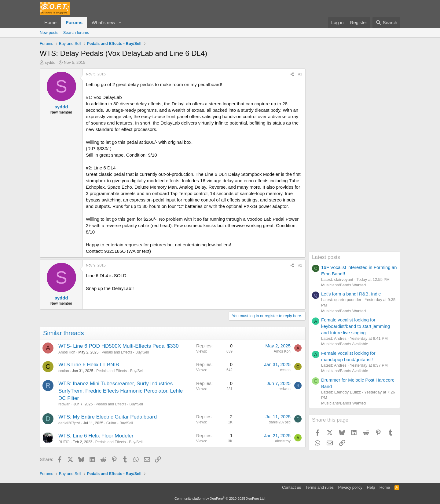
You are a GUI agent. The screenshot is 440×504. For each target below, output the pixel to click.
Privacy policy (350, 487)
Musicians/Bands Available (345, 344)
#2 (300, 265)
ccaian (64, 371)
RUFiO (64, 442)
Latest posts (326, 257)
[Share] (292, 74)
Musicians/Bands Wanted (343, 285)
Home (50, 22)
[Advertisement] (354, 160)
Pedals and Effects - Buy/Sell (125, 352)
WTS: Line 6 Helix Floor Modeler (96, 436)
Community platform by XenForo (220, 499)
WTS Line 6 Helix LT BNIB (89, 365)
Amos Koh (67, 352)
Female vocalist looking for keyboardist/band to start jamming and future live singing (356, 326)
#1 (300, 74)
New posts (49, 33)
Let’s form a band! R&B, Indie (351, 294)
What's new (103, 22)
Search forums (76, 33)
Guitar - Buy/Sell (120, 423)
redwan (64, 404)
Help (371, 487)
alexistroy (283, 441)
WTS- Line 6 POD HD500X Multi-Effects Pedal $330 (119, 346)
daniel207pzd (69, 423)
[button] (120, 22)
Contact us (291, 487)
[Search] (386, 22)
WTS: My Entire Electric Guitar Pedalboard (108, 417)
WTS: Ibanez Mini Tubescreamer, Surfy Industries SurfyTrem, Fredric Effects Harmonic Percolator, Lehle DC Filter (121, 391)
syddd (50, 62)
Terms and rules (320, 487)
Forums (74, 22)
